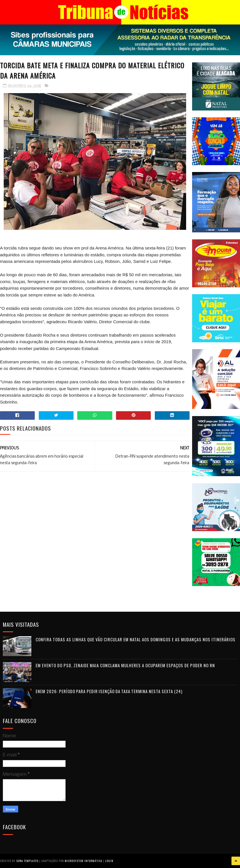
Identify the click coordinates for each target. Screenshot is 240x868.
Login (109, 861)
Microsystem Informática (84, 861)
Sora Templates (27, 861)
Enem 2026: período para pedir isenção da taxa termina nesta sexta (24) (109, 691)
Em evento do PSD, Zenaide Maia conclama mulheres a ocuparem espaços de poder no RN (125, 665)
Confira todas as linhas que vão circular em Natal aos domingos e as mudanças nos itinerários (136, 639)
